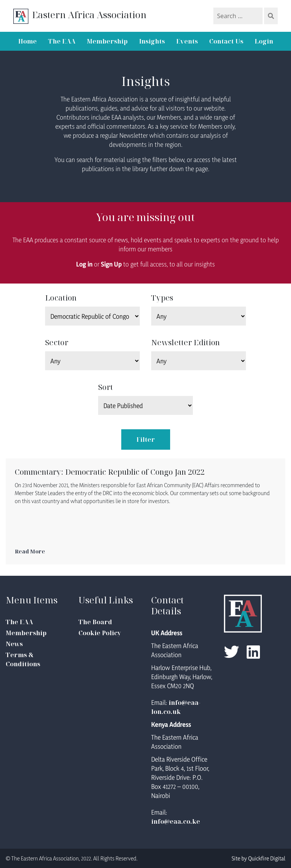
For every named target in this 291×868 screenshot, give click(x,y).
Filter (146, 439)
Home (27, 41)
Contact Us (226, 41)
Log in (84, 264)
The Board (95, 622)
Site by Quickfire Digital (258, 858)
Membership (107, 41)
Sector (57, 342)
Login (264, 41)
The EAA (62, 41)
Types (162, 298)
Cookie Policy (100, 633)
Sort (106, 387)
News (14, 644)
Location (61, 298)
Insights (152, 41)
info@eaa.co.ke (176, 821)
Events (187, 41)
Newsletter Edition (185, 342)
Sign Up (111, 264)
